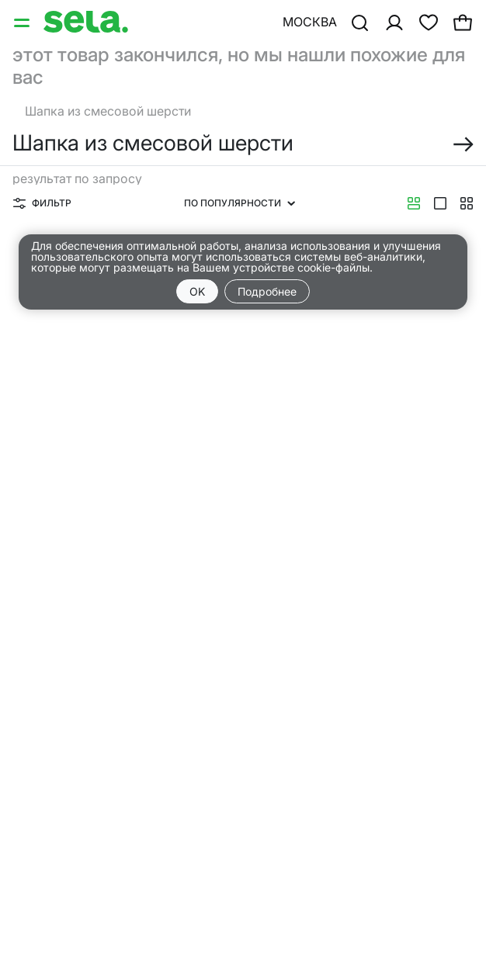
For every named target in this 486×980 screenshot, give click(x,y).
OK (197, 291)
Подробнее (267, 291)
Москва (310, 22)
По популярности (240, 203)
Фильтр (42, 203)
